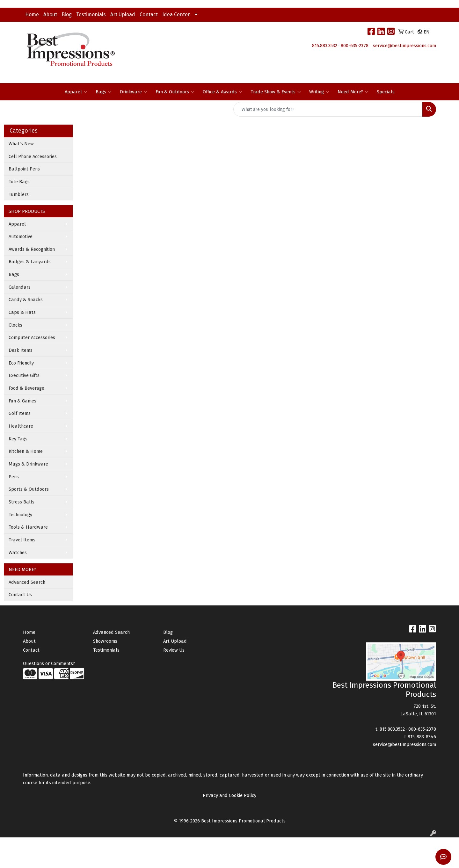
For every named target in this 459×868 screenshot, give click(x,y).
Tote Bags (19, 182)
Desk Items (21, 350)
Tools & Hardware (28, 527)
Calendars (20, 287)
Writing (319, 92)
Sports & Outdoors (29, 489)
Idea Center (176, 14)
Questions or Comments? (49, 663)
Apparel (76, 92)
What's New (21, 144)
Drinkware (134, 92)
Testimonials (91, 14)
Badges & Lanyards (30, 262)
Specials (386, 92)
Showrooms (105, 641)
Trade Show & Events (276, 92)
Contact (149, 14)
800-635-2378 (355, 46)
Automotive (21, 236)
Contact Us (20, 595)
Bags (104, 92)
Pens (14, 477)
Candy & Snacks (26, 300)
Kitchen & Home (26, 451)
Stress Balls (22, 502)
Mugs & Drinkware (28, 464)
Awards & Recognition (32, 249)
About (50, 14)
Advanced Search (27, 582)
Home (32, 14)
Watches (18, 553)
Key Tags (18, 439)
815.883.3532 (325, 46)
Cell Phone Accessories (33, 156)
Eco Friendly (21, 363)
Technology (20, 515)
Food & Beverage (26, 388)
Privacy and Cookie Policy (229, 795)
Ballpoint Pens (24, 169)
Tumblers (19, 194)
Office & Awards (222, 92)
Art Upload (123, 14)
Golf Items (20, 413)
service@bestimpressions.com (404, 46)
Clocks (15, 325)
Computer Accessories (32, 337)
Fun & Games (22, 401)
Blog (67, 14)
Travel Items (22, 540)
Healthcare (21, 426)
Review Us (174, 650)
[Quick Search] (328, 109)
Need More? (353, 92)
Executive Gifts (24, 375)
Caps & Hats (22, 312)
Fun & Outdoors (175, 92)
